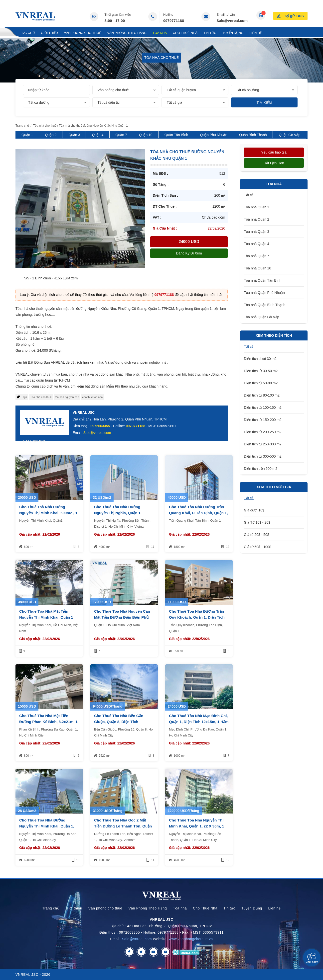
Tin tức (210, 33)
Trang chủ (25, 33)
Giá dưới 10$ (254, 510)
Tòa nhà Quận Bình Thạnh (265, 305)
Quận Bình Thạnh (253, 135)
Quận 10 (146, 135)
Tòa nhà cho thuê (41, 397)
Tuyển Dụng (233, 33)
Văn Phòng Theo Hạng (127, 33)
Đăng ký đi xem (189, 253)
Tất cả (249, 195)
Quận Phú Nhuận (214, 135)
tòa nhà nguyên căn (67, 397)
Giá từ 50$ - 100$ (257, 547)
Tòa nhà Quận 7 (256, 256)
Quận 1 (27, 135)
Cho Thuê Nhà (185, 33)
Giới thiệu (49, 33)
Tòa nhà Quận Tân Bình (263, 280)
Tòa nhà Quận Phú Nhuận (264, 293)
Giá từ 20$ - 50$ (257, 535)
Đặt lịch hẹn (274, 163)
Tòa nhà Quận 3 (256, 232)
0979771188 (174, 21)
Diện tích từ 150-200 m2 (263, 420)
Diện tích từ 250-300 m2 (263, 444)
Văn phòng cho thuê (82, 33)
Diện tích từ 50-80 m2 (261, 383)
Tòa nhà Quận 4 (256, 244)
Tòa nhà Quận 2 (256, 219)
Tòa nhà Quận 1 (256, 207)
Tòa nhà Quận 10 (257, 268)
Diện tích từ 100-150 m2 (263, 408)
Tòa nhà (160, 33)
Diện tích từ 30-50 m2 (261, 371)
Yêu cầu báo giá (274, 152)
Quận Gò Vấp (290, 135)
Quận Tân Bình (176, 135)
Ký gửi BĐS (294, 16)
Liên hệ (256, 33)
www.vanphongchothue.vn (191, 939)
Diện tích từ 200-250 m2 (263, 432)
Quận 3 (74, 135)
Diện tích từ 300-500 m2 (263, 456)
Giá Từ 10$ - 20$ (257, 522)
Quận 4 (98, 135)
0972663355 (100, 426)
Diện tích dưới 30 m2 (260, 359)
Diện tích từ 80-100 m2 (262, 395)
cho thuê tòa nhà (93, 397)
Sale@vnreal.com (232, 21)
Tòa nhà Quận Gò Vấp (261, 317)
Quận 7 (121, 135)
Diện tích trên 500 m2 (261, 469)
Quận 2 (51, 135)
